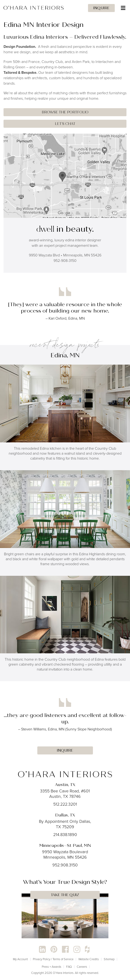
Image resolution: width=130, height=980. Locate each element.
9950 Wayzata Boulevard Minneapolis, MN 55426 (65, 854)
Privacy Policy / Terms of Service (53, 959)
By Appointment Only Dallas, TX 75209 (65, 824)
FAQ (69, 967)
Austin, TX (65, 785)
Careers (82, 967)
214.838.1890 (65, 835)
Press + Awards (52, 967)
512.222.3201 (65, 804)
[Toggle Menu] (65, 8)
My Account (20, 959)
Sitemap (109, 959)
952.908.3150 (65, 865)
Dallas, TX (65, 815)
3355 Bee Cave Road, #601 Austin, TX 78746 (65, 794)
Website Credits (89, 959)
